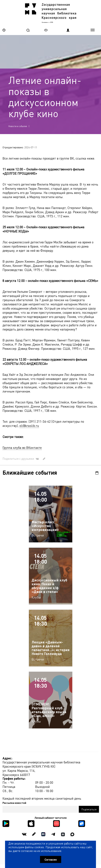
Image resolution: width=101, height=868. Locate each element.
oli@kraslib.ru (29, 426)
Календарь (97, 473)
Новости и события (18, 126)
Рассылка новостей (14, 803)
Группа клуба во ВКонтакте (22, 448)
